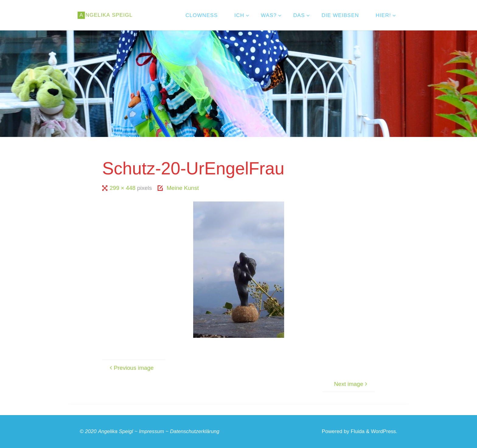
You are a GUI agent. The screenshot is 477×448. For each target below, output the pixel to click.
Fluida (356, 431)
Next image (352, 384)
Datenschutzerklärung (197, 431)
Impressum (153, 431)
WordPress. (384, 431)
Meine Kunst (183, 188)
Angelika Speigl (116, 431)
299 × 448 (123, 188)
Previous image (131, 368)
